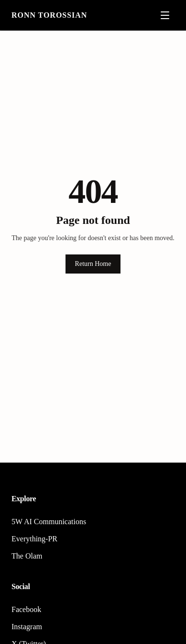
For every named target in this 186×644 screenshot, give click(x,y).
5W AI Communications (49, 522)
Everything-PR (34, 539)
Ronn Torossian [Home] (49, 15)
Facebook (26, 609)
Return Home (93, 264)
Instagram (27, 627)
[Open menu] (165, 15)
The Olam (27, 556)
